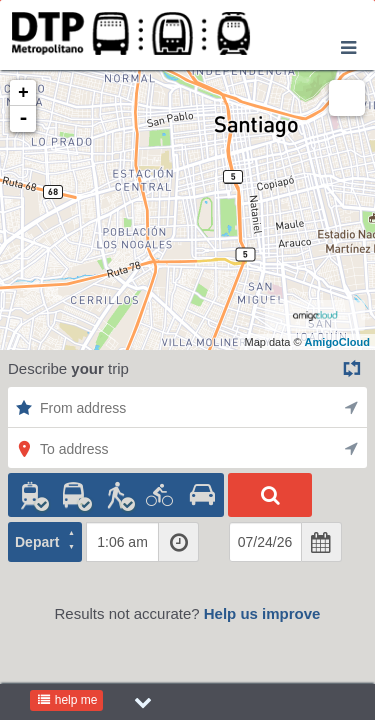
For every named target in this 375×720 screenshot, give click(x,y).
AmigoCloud (337, 342)
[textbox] (122, 542)
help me (66, 700)
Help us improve (262, 613)
